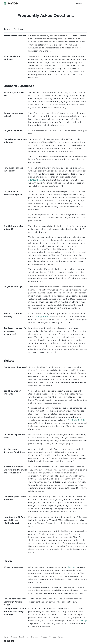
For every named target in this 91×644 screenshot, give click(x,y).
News (6, 637)
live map (72, 567)
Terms (61, 637)
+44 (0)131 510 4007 (76, 420)
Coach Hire (24, 637)
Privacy (44, 637)
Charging (34, 637)
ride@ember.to (36, 180)
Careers (14, 637)
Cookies (53, 637)
